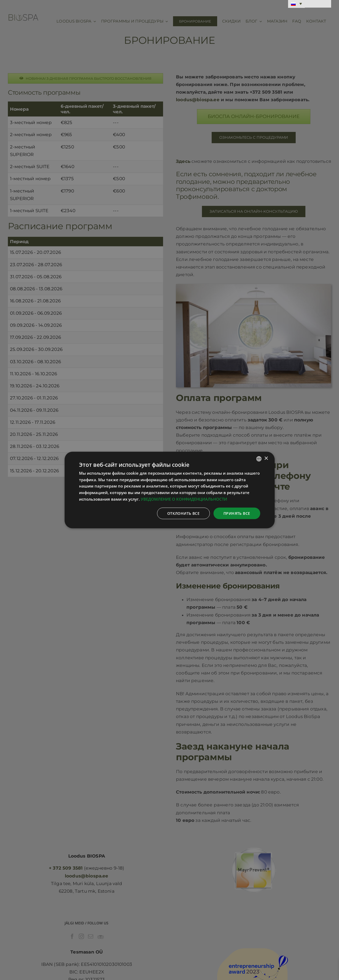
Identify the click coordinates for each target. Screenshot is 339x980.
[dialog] (170, 490)
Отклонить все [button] (183, 513)
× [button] (266, 459)
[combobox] (259, 459)
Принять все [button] (237, 513)
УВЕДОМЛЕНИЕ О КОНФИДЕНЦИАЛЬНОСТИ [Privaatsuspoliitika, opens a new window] (184, 499)
